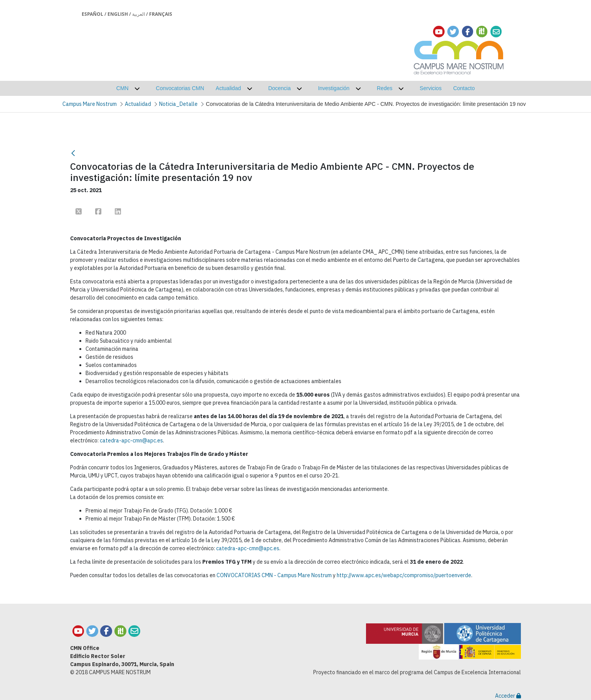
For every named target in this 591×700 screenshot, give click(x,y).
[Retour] (73, 153)
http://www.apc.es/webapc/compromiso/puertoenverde (404, 575)
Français (161, 14)
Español (92, 14)
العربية (139, 14)
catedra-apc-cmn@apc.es (131, 440)
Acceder (508, 696)
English (118, 14)
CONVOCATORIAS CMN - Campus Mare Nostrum (274, 575)
